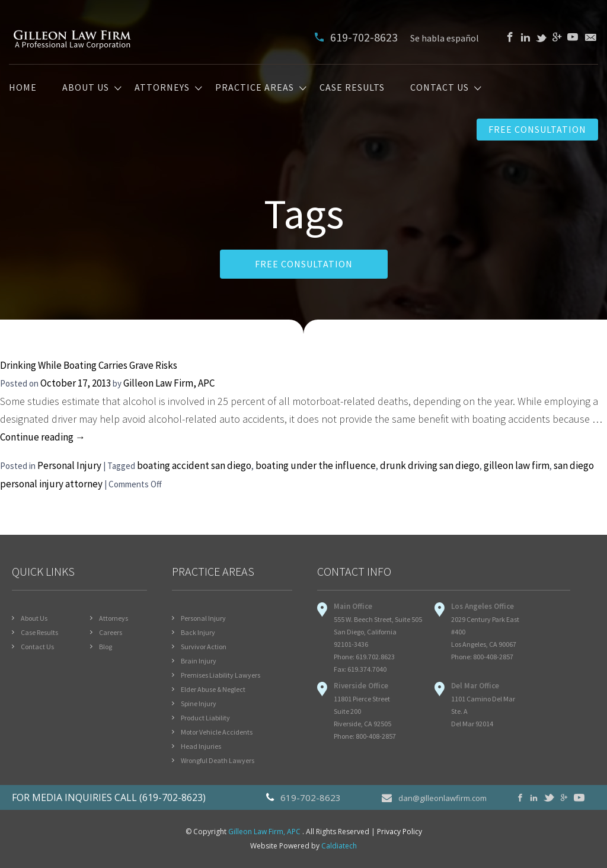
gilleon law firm (517, 465)
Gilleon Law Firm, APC (169, 383)
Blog (106, 647)
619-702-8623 (357, 37)
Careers (111, 632)
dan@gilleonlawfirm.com (434, 797)
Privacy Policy (400, 832)
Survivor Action (204, 647)
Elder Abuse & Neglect (213, 689)
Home (23, 88)
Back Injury (198, 632)
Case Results (352, 88)
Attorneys (162, 88)
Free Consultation (537, 129)
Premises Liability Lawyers (221, 675)
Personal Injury (69, 465)
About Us (86, 88)
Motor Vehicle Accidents (217, 732)
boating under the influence (316, 465)
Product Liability (205, 718)
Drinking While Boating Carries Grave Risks (89, 365)
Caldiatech (339, 846)
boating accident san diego (194, 465)
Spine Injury (199, 703)
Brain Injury (199, 661)
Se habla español (445, 38)
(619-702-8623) (172, 797)
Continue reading (43, 437)
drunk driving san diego (430, 465)
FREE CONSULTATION (304, 264)
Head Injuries (201, 746)
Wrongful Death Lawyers (218, 760)
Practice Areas (255, 88)
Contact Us (440, 88)
